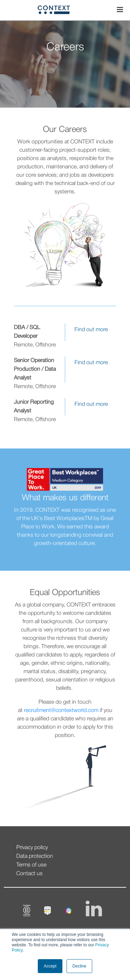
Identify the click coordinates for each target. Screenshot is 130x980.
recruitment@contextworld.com (61, 711)
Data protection (35, 856)
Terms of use (31, 865)
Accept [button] (50, 966)
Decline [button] (79, 966)
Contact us (29, 874)
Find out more (91, 330)
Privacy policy (32, 848)
